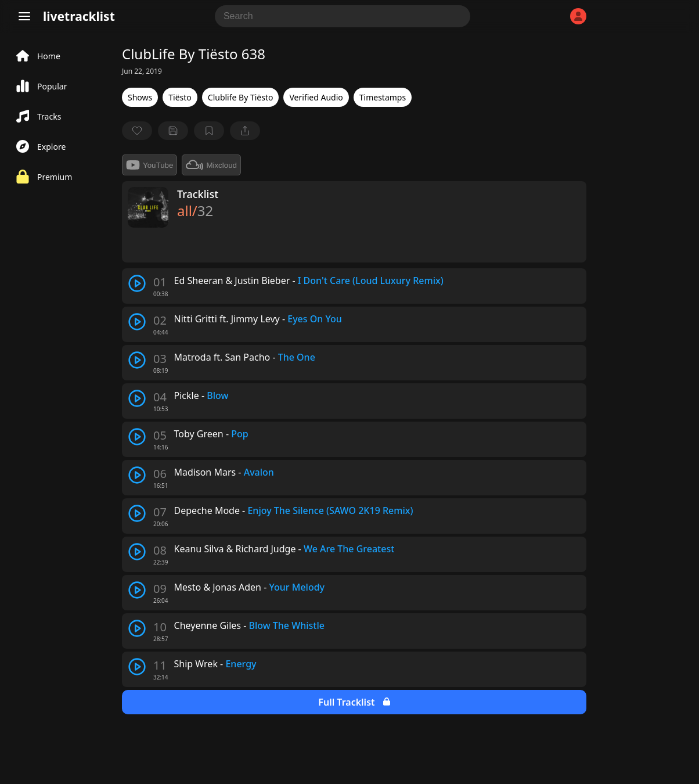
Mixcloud (211, 165)
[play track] (137, 283)
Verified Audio (316, 97)
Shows (140, 97)
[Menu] (24, 16)
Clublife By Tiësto (241, 97)
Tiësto (180, 97)
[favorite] (137, 131)
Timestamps (383, 97)
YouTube (149, 165)
